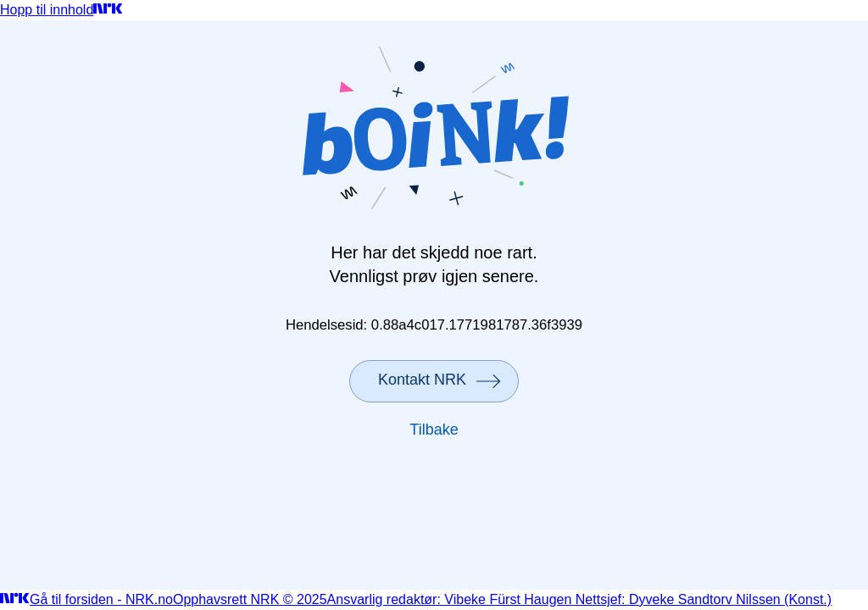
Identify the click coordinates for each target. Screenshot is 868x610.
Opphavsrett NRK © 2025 (250, 599)
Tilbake (434, 430)
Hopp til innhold (47, 10)
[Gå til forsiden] (108, 10)
